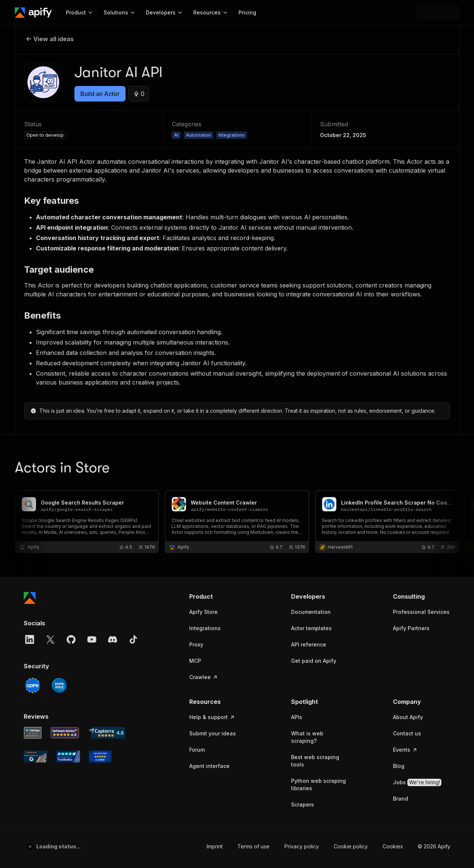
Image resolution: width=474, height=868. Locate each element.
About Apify (408, 717)
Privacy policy (302, 846)
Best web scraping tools (315, 761)
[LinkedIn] (30, 639)
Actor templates (311, 628)
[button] (218, 596)
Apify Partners (411, 628)
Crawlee (204, 677)
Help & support (212, 717)
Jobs (417, 782)
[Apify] (33, 13)
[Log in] (401, 13)
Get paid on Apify (314, 661)
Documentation (311, 612)
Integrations (205, 628)
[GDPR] (33, 685)
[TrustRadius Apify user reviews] (68, 756)
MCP (195, 661)
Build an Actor (100, 94)
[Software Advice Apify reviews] (65, 733)
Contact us (407, 733)
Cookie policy (351, 846)
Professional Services (421, 612)
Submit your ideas (213, 733)
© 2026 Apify (434, 846)
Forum (197, 750)
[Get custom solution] (365, 13)
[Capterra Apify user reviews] (107, 733)
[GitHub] (71, 639)
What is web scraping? (307, 737)
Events (405, 750)
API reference (309, 644)
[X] (50, 639)
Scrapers (303, 804)
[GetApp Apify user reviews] (33, 733)
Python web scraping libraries (318, 784)
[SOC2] (59, 685)
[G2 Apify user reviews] (36, 756)
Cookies (393, 846)
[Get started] (438, 13)
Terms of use (253, 846)
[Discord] (113, 639)
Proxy (196, 644)
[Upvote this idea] (139, 94)
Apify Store (203, 612)
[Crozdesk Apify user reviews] (100, 756)
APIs (297, 717)
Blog (399, 766)
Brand (400, 799)
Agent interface (209, 766)
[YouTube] (92, 639)
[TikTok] (133, 639)
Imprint (215, 846)
